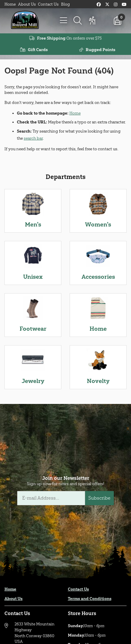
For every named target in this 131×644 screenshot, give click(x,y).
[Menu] (63, 21)
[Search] (78, 21)
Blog (65, 4)
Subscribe (99, 498)
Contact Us (48, 4)
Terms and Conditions (90, 599)
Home (10, 4)
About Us (27, 4)
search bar (33, 138)
